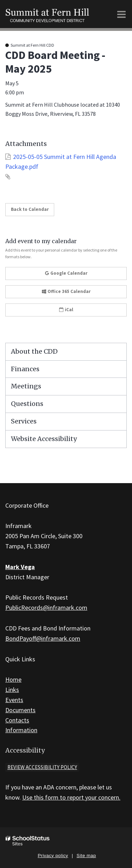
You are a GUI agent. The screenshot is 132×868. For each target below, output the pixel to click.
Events (14, 700)
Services (24, 421)
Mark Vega (20, 567)
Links (12, 690)
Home (13, 679)
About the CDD (34, 351)
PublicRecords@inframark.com (46, 607)
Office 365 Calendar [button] (66, 291)
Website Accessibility (44, 439)
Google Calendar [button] (66, 273)
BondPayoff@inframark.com (43, 638)
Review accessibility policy (42, 767)
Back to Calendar (30, 209)
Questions (27, 404)
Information (21, 730)
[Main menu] (121, 14)
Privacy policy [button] (53, 856)
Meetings (26, 386)
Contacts (17, 720)
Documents (20, 710)
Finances (25, 369)
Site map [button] (86, 856)
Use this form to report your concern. (71, 797)
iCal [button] (66, 310)
